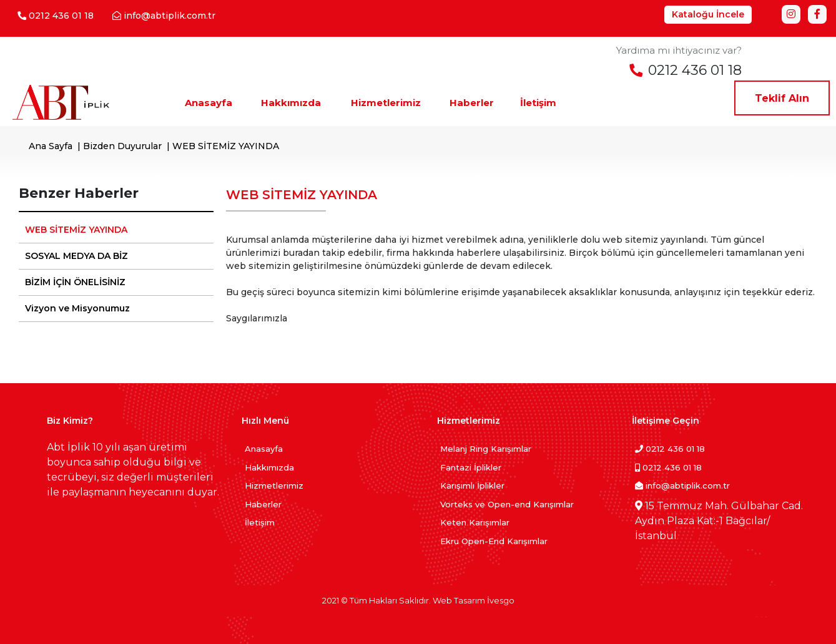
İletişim (260, 522)
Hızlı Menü (265, 421)
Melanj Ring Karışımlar (486, 449)
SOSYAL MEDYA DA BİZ (76, 256)
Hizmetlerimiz (274, 485)
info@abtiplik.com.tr (682, 485)
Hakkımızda (269, 467)
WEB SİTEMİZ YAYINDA (76, 230)
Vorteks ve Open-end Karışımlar (507, 504)
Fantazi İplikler (471, 467)
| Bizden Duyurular (117, 146)
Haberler (263, 504)
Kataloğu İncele (708, 14)
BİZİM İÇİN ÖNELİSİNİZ (75, 282)
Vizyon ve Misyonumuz (77, 308)
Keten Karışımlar (475, 522)
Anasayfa (264, 449)
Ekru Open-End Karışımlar (494, 541)
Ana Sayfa (51, 146)
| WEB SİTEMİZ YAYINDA (220, 146)
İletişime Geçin (666, 421)
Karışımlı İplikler (472, 485)
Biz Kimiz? (70, 421)
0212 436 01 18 (670, 449)
